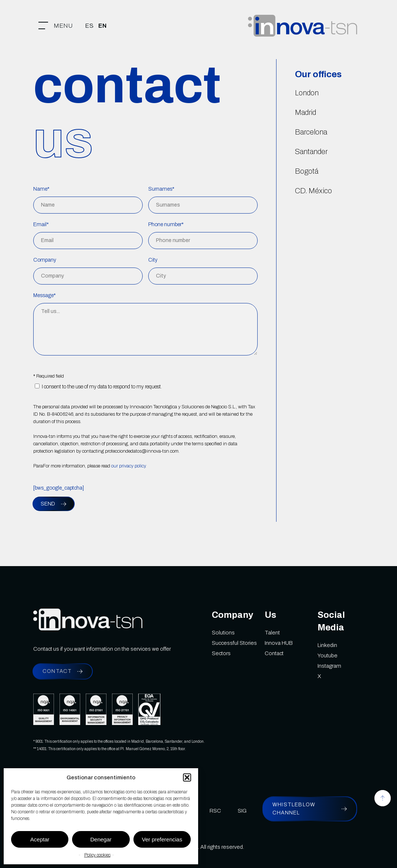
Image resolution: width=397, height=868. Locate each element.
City (153, 260)
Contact (274, 653)
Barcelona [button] (311, 132)
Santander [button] (311, 152)
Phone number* (166, 224)
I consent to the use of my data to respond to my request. (98, 387)
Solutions (223, 633)
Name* (41, 189)
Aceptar (40, 839)
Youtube (328, 656)
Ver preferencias (162, 839)
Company (45, 260)
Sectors (221, 653)
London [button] (307, 93)
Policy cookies (97, 855)
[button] (187, 777)
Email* (41, 224)
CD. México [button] (313, 191)
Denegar (101, 839)
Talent (272, 633)
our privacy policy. (129, 466)
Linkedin (327, 645)
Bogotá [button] (307, 171)
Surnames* (161, 189)
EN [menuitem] (103, 26)
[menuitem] (89, 26)
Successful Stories (234, 643)
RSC (215, 811)
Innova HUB (279, 643)
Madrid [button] (306, 112)
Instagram (329, 666)
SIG (242, 811)
